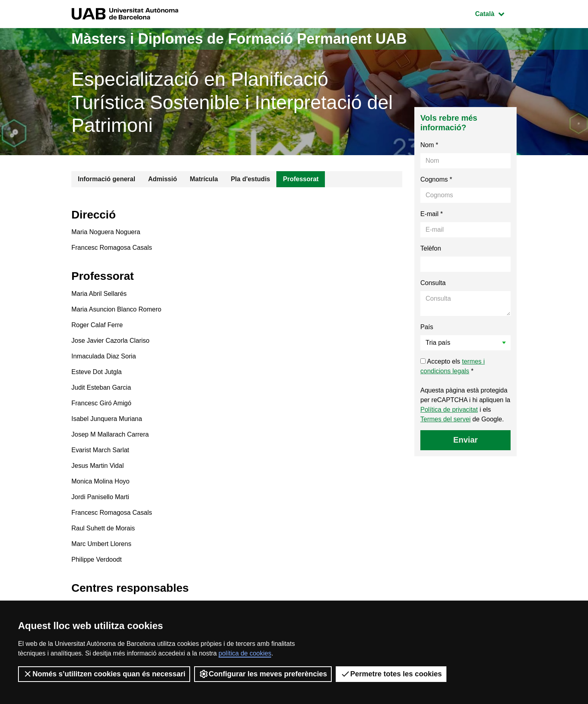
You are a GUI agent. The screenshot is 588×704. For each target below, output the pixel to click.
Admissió (162, 179)
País (427, 327)
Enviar (465, 440)
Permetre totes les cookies (391, 674)
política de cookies (245, 653)
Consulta (433, 283)
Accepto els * (453, 366)
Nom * (429, 145)
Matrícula (204, 179)
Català (496, 13)
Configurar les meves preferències (263, 674)
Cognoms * (436, 179)
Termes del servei (445, 419)
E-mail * (432, 214)
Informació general (106, 179)
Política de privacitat (449, 410)
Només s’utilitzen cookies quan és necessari (104, 674)
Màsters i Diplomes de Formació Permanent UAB (239, 39)
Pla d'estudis (250, 179)
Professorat (301, 179)
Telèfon (431, 248)
